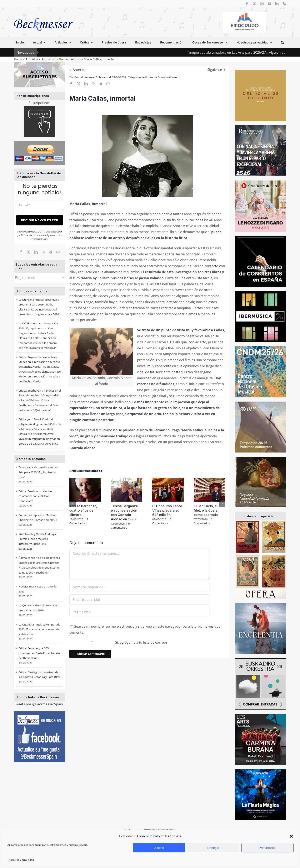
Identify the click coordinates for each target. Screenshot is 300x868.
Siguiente (215, 70)
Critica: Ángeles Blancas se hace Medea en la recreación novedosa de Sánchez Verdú (40, 377)
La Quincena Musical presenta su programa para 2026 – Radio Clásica (39, 305)
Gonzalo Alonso (84, 77)
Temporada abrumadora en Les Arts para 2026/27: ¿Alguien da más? (38, 472)
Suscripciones (39, 103)
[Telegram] (51, 252)
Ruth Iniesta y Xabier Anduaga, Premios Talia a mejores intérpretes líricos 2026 (37, 539)
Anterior (79, 70)
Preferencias (267, 848)
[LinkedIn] (36, 252)
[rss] (284, 4)
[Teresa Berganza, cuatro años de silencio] (85, 480)
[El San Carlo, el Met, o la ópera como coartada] (209, 480)
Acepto (159, 848)
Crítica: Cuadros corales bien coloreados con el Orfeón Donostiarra (36, 496)
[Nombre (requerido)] (140, 587)
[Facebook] (21, 252)
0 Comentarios (120, 526)
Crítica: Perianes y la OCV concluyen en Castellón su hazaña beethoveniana (39, 653)
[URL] (140, 612)
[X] (29, 252)
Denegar (213, 848)
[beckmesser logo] (43, 15)
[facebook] (247, 4)
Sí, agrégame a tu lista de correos (119, 642)
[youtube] (269, 4)
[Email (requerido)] (140, 600)
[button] (291, 836)
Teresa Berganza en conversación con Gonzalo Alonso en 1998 (124, 512)
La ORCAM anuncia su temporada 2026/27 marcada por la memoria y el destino (39, 629)
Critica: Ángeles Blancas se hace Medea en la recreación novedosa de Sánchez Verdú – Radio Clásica (39, 362)
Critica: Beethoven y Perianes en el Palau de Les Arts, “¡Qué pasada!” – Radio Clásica (40, 395)
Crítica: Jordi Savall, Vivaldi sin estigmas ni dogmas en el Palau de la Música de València (39, 439)
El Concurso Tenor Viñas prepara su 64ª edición (167, 510)
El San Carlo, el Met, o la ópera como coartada (206, 510)
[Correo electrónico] (58, 252)
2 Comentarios (79, 521)
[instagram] (262, 4)
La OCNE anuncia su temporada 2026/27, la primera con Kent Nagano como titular (38, 343)
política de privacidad (33, 235)
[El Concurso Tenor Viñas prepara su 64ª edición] (168, 480)
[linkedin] (277, 4)
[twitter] (254, 4)
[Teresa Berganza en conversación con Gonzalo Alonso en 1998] (127, 480)
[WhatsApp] (43, 252)
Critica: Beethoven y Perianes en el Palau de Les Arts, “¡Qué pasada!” (39, 405)
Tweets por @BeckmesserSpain (38, 704)
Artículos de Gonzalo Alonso (160, 77)
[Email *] (40, 205)
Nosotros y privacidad (21, 860)
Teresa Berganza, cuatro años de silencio (83, 510)
